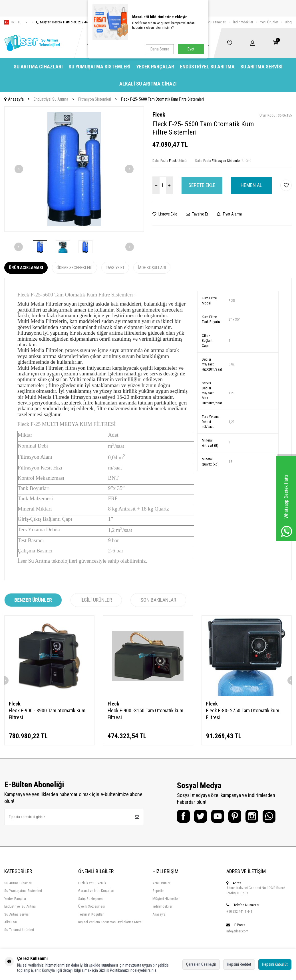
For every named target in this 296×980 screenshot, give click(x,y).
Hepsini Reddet (239, 964)
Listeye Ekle (165, 214)
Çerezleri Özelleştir (201, 964)
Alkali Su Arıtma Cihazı (148, 84)
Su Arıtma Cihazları (38, 67)
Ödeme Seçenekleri (74, 268)
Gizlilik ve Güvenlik (92, 883)
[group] (74, 169)
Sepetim (158, 891)
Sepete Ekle (202, 185)
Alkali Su (11, 922)
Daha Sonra (160, 49)
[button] (19, 169)
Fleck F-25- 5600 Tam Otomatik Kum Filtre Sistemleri (162, 99)
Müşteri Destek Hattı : (65, 22)
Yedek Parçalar (155, 67)
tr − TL (16, 22)
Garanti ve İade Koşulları (96, 891)
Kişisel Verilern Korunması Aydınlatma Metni (110, 922)
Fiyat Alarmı (229, 214)
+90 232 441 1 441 (239, 911)
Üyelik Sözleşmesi (91, 906)
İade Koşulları (152, 268)
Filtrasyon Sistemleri (95, 99)
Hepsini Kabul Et (275, 964)
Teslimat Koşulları (91, 914)
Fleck (159, 115)
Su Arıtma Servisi (261, 67)
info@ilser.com (237, 931)
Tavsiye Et (197, 214)
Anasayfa (14, 99)
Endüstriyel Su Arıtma (207, 67)
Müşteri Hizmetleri (213, 22)
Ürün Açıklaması (26, 268)
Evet (191, 49)
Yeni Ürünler (269, 22)
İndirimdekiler (243, 22)
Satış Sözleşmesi (91, 899)
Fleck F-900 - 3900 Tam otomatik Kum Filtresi (47, 714)
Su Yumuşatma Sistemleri (99, 67)
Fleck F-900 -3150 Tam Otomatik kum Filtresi (145, 714)
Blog (288, 22)
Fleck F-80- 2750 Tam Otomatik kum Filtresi (243, 714)
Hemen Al (251, 185)
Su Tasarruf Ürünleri (19, 930)
